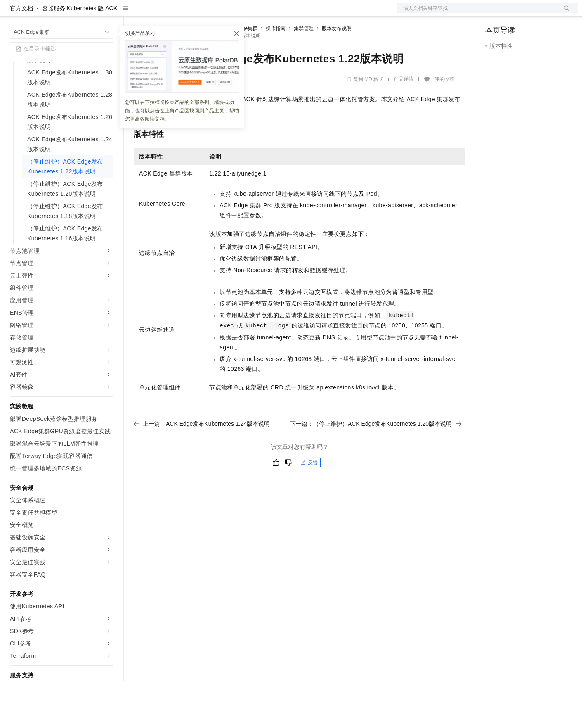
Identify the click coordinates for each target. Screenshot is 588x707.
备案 (494, 13)
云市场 (201, 13)
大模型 (85, 13)
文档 (477, 13)
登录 (564, 13)
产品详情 (404, 105)
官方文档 (21, 35)
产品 (107, 13)
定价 (178, 13)
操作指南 (276, 55)
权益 (158, 13)
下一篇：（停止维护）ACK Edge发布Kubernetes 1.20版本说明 (376, 450)
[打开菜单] (13, 13)
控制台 (514, 13)
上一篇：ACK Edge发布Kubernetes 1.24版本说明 (202, 450)
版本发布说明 (337, 55)
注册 (534, 13)
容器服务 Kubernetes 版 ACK (80, 35)
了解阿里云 (272, 13)
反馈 (309, 489)
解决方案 (133, 13)
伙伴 (224, 13)
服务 (243, 13)
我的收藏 (444, 106)
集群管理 (304, 55)
